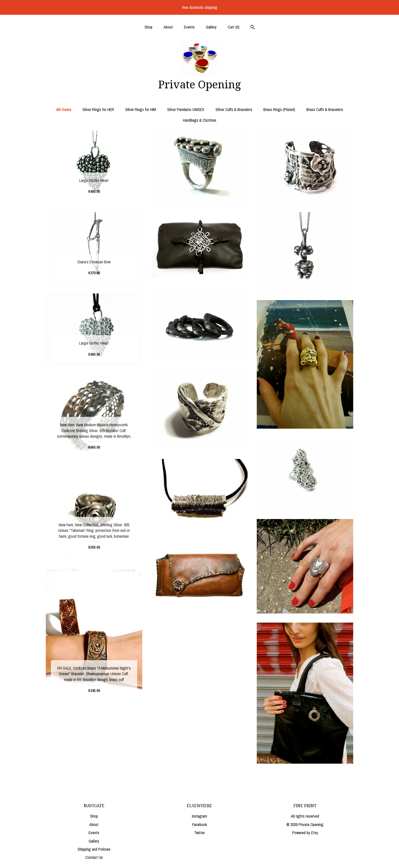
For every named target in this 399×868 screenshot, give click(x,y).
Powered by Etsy (305, 833)
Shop (148, 27)
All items (64, 109)
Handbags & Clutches (200, 120)
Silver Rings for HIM (141, 109)
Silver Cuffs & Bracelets (234, 109)
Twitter (199, 833)
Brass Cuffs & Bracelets (325, 109)
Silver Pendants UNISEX (186, 109)
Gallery (211, 27)
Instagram (199, 816)
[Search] (253, 28)
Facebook (199, 824)
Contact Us (94, 857)
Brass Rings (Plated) (279, 109)
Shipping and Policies (94, 849)
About (168, 27)
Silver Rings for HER (98, 109)
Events (189, 27)
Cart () (234, 27)
